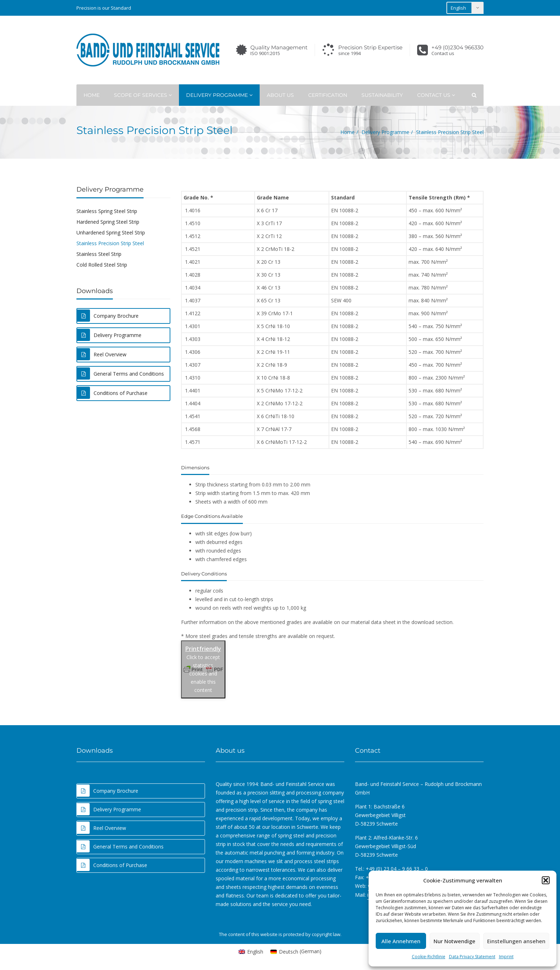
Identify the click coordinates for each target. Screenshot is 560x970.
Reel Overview (102, 354)
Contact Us (436, 95)
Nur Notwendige (454, 941)
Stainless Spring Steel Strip (107, 211)
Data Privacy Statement (472, 957)
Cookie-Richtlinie (429, 957)
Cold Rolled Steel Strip (102, 265)
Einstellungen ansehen (516, 941)
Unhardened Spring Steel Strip (111, 232)
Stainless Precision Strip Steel (110, 243)
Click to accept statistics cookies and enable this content (203, 674)
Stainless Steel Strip (99, 254)
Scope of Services (143, 95)
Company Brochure (108, 316)
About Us (280, 95)
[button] (546, 880)
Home (92, 95)
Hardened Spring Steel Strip (108, 222)
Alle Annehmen (401, 941)
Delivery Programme (219, 95)
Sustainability (382, 95)
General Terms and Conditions (121, 373)
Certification (328, 95)
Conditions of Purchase (112, 393)
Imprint (506, 957)
